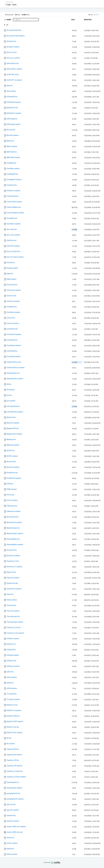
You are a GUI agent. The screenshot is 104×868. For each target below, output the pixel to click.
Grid (96, 15)
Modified (88, 20)
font (14, 5)
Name (9, 20)
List (91, 15)
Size (73, 20)
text (9, 5)
